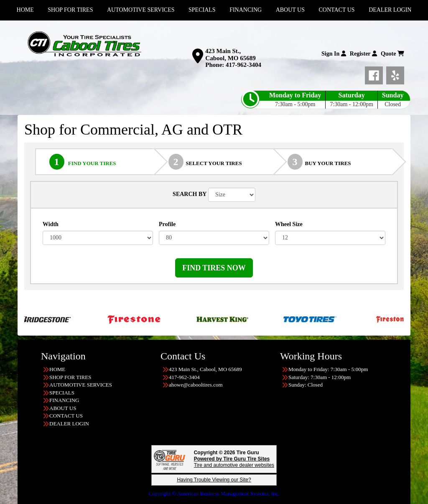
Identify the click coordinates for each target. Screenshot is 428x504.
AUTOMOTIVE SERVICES (81, 385)
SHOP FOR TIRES (70, 377)
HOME (57, 369)
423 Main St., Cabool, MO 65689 (230, 55)
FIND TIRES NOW (214, 268)
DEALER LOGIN (69, 424)
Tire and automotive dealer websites (234, 462)
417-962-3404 (243, 65)
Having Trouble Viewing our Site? (214, 480)
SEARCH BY (190, 194)
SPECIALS (62, 393)
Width (51, 224)
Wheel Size (289, 224)
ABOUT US (63, 408)
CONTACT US (66, 416)
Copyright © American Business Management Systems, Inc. (214, 493)
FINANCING (64, 400)
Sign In (334, 54)
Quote (392, 54)
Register (363, 54)
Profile (167, 224)
